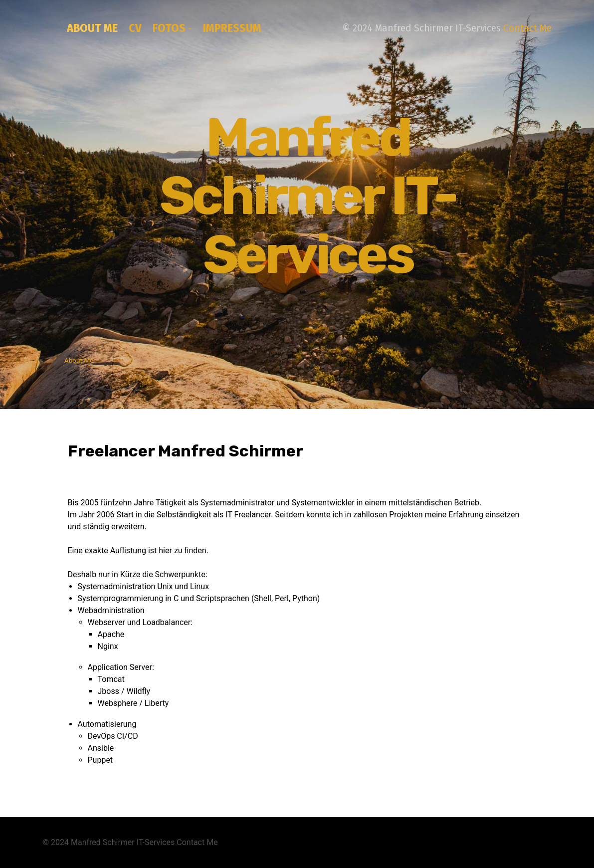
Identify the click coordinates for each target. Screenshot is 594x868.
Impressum (232, 28)
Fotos (169, 28)
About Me (92, 28)
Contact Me (527, 28)
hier (165, 550)
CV (135, 28)
